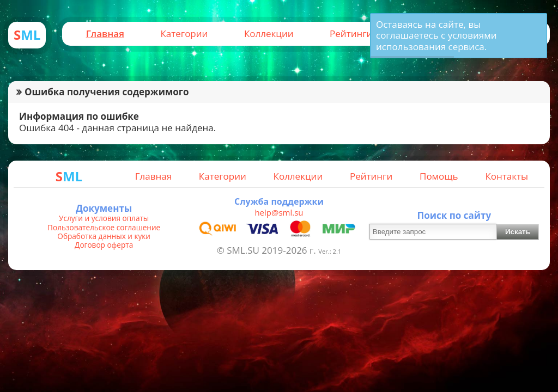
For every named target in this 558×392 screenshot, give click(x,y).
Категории (184, 33)
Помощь (439, 176)
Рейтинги (351, 33)
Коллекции (269, 33)
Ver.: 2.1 (330, 251)
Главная (105, 33)
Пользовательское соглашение (104, 228)
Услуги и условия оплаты (104, 218)
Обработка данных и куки (104, 236)
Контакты (507, 176)
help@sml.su (279, 212)
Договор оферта (104, 245)
